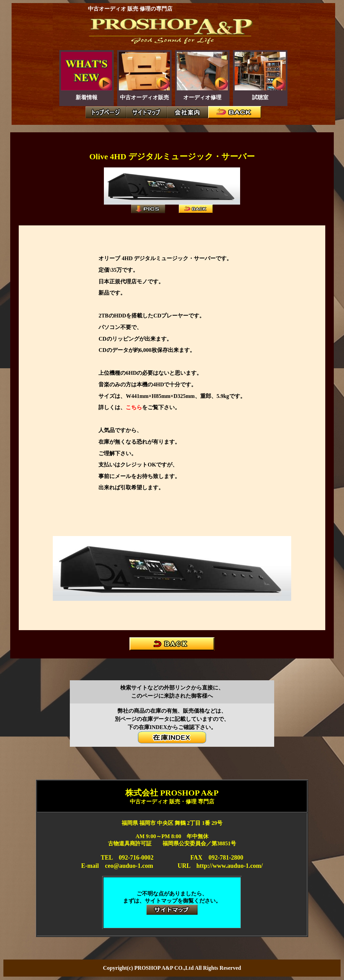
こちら (134, 407)
